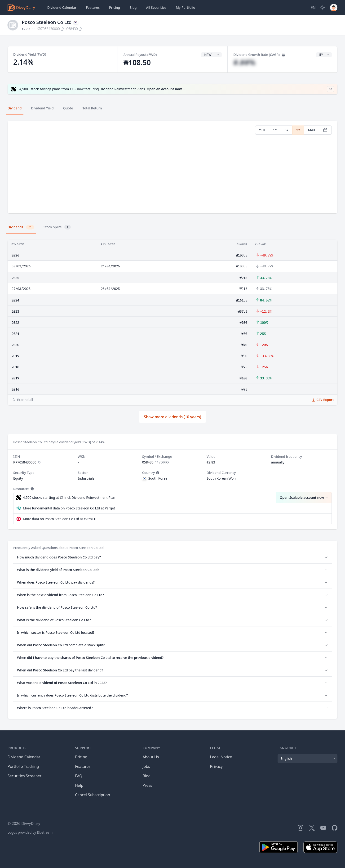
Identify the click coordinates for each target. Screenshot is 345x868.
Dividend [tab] (15, 108)
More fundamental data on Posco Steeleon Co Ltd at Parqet (69, 508)
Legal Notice (221, 757)
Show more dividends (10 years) (172, 417)
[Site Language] (313, 8)
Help (79, 785)
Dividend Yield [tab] (42, 108)
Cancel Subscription (93, 795)
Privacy (216, 766)
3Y (287, 130)
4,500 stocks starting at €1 (69, 498)
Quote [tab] (68, 108)
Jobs (146, 766)
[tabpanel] (172, 167)
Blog (146, 776)
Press (147, 785)
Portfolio (186, 8)
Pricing (115, 7)
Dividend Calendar (62, 7)
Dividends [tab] (21, 227)
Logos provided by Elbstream (30, 832)
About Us (151, 757)
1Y (275, 130)
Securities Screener (24, 776)
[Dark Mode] (323, 8)
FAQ (79, 776)
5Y (298, 130)
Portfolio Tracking (23, 766)
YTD (262, 130)
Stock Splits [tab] (57, 227)
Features (93, 7)
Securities (156, 8)
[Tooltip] (157, 473)
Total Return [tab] (92, 108)
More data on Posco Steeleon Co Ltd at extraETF (60, 519)
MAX (312, 130)
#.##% (244, 62)
